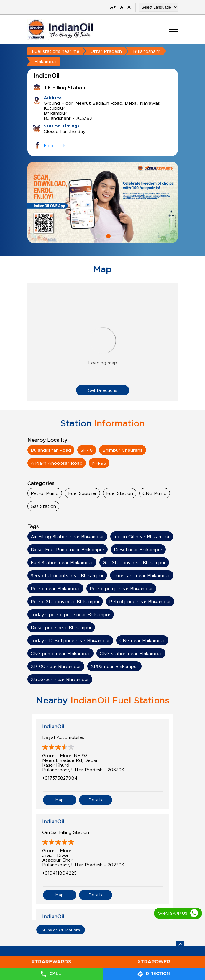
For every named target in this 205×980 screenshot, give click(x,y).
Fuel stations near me (56, 51)
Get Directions (102, 390)
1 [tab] (98, 235)
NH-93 (99, 463)
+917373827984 (60, 778)
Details (95, 800)
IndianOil (53, 727)
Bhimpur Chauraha (123, 450)
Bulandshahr (147, 51)
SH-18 (87, 450)
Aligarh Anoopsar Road (57, 463)
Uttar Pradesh (106, 51)
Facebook (55, 145)
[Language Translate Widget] (158, 7)
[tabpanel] (103, 202)
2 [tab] (108, 235)
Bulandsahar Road (51, 450)
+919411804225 (59, 873)
